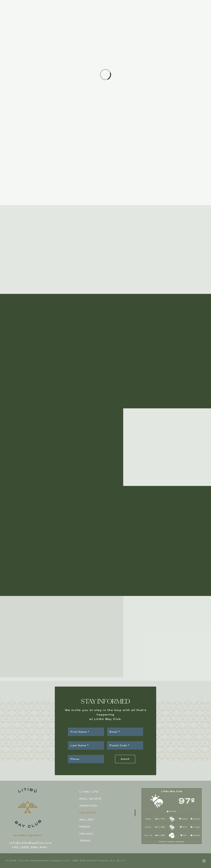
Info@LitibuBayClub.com (30, 843)
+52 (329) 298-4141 (29, 847)
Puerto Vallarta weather (171, 842)
